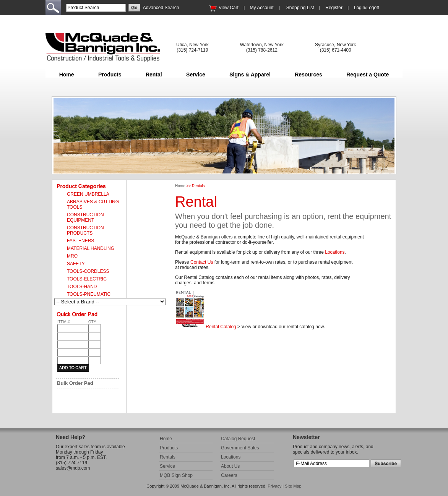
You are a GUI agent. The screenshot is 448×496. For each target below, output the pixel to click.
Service (196, 75)
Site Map (293, 486)
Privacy (274, 486)
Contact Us (202, 262)
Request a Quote (368, 75)
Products (110, 75)
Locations (335, 252)
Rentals (168, 457)
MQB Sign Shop (176, 475)
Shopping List (300, 8)
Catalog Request (238, 439)
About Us (230, 466)
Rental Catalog (221, 327)
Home (67, 75)
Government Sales (240, 448)
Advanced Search (161, 8)
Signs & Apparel (250, 75)
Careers (229, 475)
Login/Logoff (367, 8)
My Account (262, 8)
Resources (308, 75)
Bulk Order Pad (75, 383)
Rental (154, 75)
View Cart (229, 8)
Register (334, 8)
